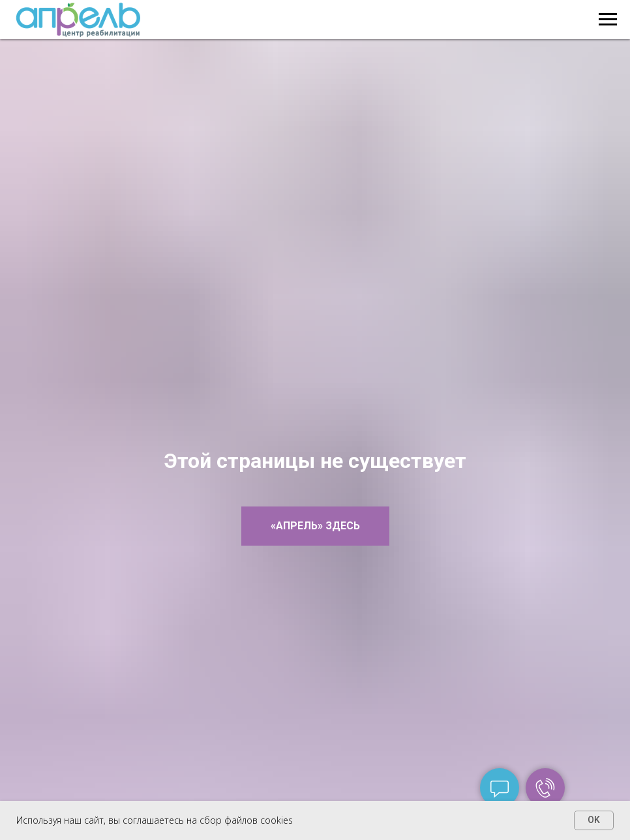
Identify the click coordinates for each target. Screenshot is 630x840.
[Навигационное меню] (608, 20)
